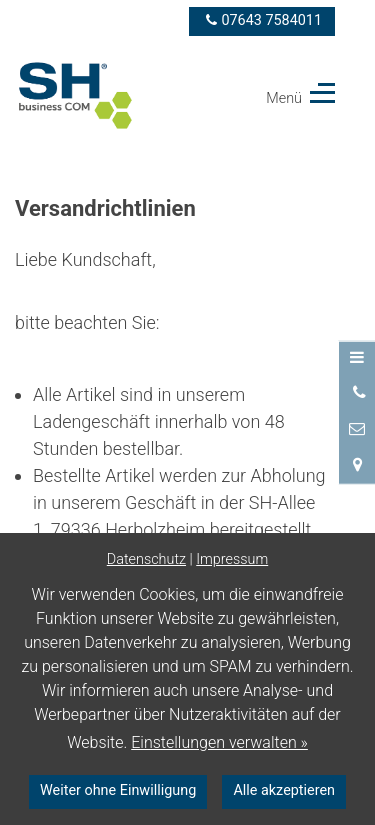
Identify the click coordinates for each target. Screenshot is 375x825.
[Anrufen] (357, 393)
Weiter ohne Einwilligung (118, 790)
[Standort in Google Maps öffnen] (357, 465)
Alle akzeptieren (284, 790)
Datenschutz (146, 559)
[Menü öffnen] (357, 358)
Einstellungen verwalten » (219, 742)
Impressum (232, 559)
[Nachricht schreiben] (357, 429)
